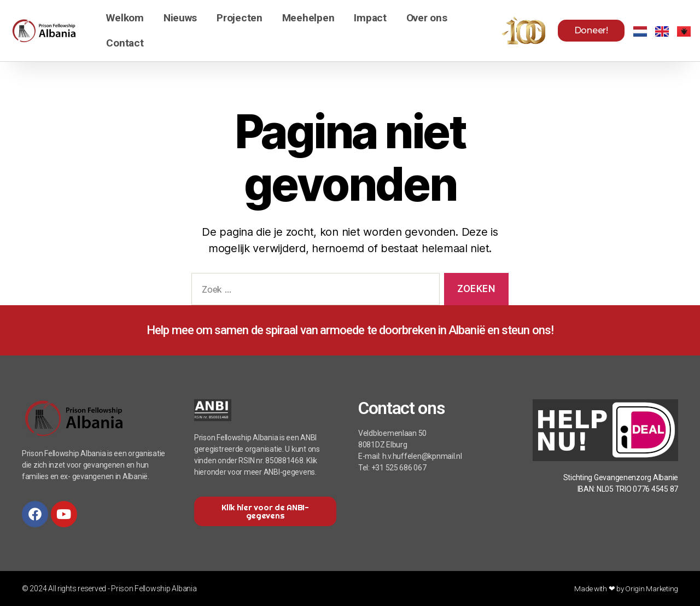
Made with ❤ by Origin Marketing (625, 588)
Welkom (125, 18)
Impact (370, 18)
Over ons (427, 18)
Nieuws (180, 18)
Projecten (240, 18)
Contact (125, 43)
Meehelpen (308, 18)
